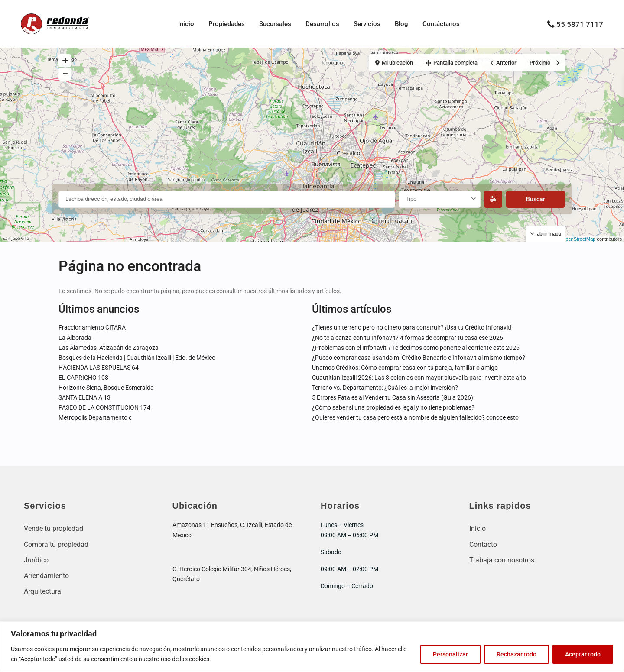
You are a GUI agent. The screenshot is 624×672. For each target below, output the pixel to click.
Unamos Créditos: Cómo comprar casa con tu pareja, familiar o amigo (405, 368)
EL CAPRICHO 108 (83, 378)
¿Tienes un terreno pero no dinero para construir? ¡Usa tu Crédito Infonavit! (412, 327)
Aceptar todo (583, 654)
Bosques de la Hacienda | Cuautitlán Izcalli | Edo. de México (137, 358)
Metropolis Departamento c (95, 417)
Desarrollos (322, 24)
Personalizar (450, 654)
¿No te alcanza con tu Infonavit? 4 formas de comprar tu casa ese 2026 (408, 338)
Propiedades (227, 24)
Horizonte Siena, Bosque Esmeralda (106, 388)
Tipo (411, 199)
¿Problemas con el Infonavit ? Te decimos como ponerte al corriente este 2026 (416, 348)
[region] (312, 647)
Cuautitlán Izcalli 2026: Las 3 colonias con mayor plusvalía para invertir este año (419, 378)
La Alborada (75, 338)
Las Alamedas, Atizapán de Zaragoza (109, 348)
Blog (401, 24)
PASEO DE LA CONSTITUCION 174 (104, 407)
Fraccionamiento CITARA (92, 327)
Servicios (367, 24)
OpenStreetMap (579, 239)
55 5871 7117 (580, 24)
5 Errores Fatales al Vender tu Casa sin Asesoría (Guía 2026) (393, 397)
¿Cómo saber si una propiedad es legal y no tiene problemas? (393, 407)
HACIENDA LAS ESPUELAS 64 (99, 368)
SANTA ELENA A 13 (84, 397)
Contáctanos (441, 24)
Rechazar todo (517, 654)
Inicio (186, 24)
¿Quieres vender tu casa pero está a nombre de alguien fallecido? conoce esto (415, 417)
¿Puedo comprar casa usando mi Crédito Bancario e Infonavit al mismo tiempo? (419, 358)
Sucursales (275, 24)
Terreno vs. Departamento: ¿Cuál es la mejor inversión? (385, 388)
